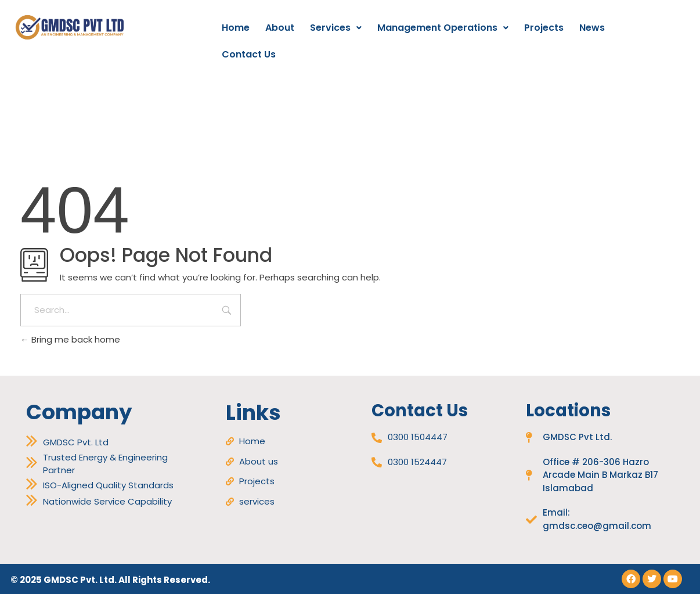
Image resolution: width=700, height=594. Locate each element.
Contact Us (249, 54)
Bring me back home (70, 339)
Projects (544, 28)
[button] (336, 28)
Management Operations (443, 28)
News (592, 28)
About (280, 28)
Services (336, 28)
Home (236, 28)
